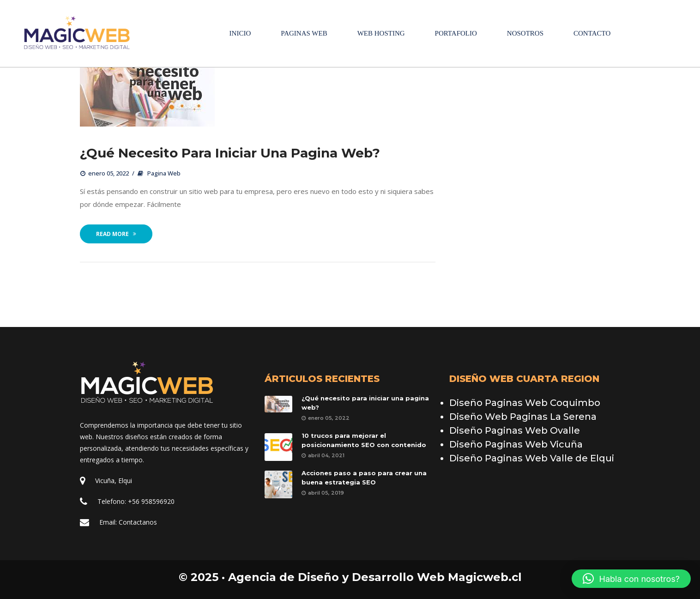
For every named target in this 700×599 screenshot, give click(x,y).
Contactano (138, 522)
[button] (631, 579)
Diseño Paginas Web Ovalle (515, 430)
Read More (116, 234)
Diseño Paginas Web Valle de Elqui (532, 458)
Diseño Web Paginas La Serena (523, 417)
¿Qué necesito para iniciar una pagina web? (230, 153)
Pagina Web (164, 174)
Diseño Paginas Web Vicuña (516, 444)
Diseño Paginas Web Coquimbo (525, 403)
